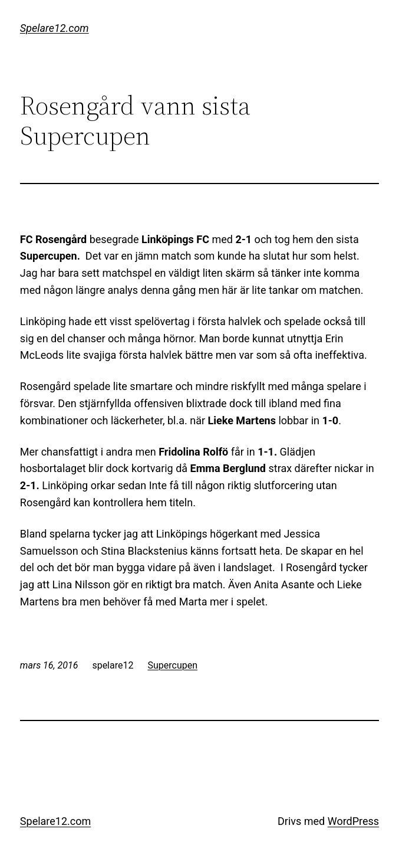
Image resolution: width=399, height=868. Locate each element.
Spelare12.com (55, 28)
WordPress (353, 821)
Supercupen (172, 665)
